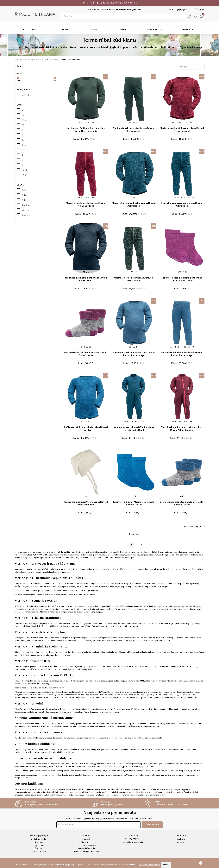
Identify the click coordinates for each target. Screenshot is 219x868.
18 (197, 527)
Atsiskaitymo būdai (38, 839)
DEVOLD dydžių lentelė (86, 846)
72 (203, 527)
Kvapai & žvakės (154, 27)
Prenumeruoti (152, 824)
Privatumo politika (38, 852)
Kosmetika (188, 27)
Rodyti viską (134, 534)
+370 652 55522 (135, 839)
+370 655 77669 (104, 10)
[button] (189, 67)
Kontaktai (86, 839)
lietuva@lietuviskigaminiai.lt (128, 10)
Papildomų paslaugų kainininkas (86, 852)
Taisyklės (38, 848)
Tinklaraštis (86, 842)
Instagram (181, 842)
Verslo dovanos (32, 27)
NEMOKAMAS (89, 3)
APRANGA (42, 60)
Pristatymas (200, 9)
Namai (123, 27)
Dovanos (66, 27)
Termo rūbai (54, 60)
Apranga (95, 27)
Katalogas (31, 60)
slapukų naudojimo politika (149, 865)
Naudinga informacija (86, 848)
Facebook (181, 839)
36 (200, 527)
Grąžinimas (38, 846)
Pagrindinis (19, 60)
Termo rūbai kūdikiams (71, 60)
